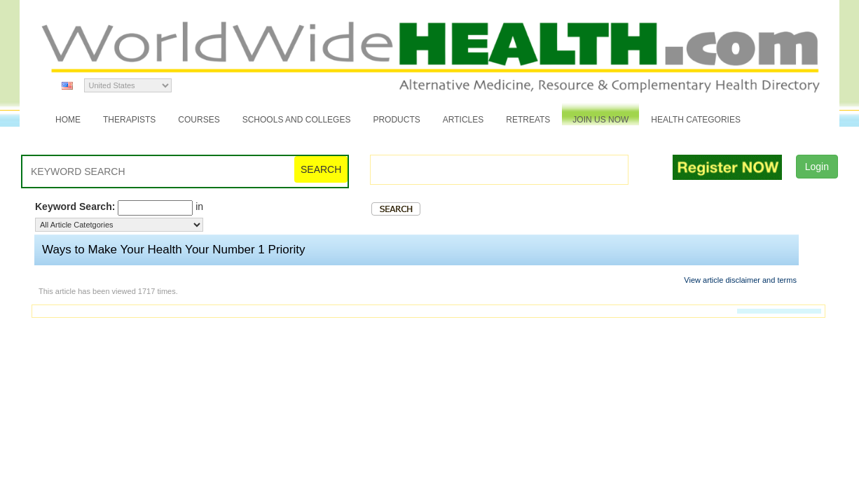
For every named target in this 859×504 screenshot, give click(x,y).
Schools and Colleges (297, 120)
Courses (199, 120)
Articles (463, 120)
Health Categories (696, 120)
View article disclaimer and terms (740, 280)
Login (817, 167)
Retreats (528, 120)
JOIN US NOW (600, 120)
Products (396, 120)
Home (68, 120)
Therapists (129, 120)
